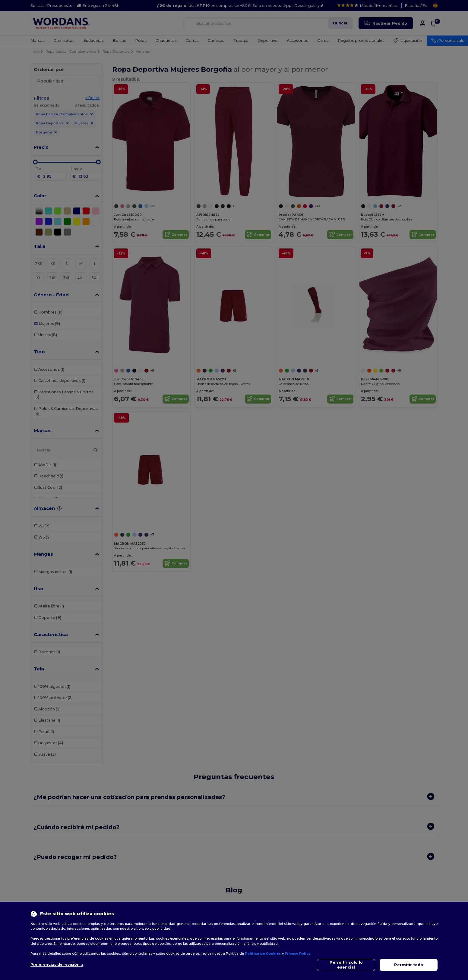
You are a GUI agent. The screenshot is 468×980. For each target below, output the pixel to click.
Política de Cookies (263, 953)
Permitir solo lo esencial (346, 965)
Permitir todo (409, 965)
